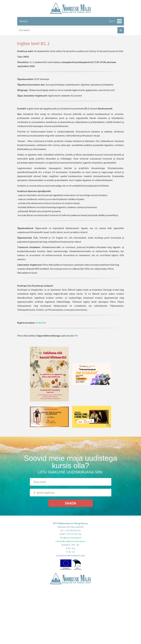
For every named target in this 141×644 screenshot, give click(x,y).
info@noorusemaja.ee (70, 538)
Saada (71, 503)
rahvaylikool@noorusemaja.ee (70, 541)
